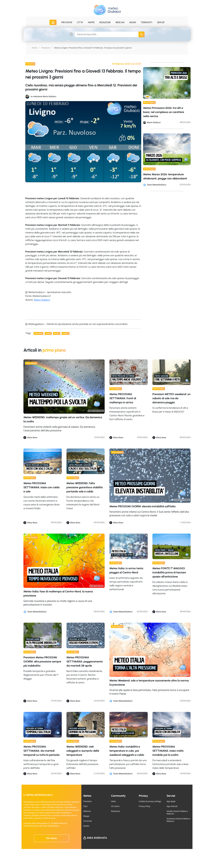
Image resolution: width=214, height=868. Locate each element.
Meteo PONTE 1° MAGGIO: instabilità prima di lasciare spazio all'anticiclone (169, 572)
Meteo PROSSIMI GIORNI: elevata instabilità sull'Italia (142, 506)
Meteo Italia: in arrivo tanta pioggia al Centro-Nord (126, 570)
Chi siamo (51, 838)
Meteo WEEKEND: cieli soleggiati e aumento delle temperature (83, 751)
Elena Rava (32, 438)
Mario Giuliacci (42, 300)
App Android (172, 806)
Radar (133, 22)
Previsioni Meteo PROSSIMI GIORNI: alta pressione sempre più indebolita (42, 661)
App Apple (171, 801)
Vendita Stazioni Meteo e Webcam (177, 812)
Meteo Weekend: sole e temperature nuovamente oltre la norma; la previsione (149, 683)
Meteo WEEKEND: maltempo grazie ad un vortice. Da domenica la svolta (63, 419)
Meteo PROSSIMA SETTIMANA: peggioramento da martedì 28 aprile (85, 661)
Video (114, 801)
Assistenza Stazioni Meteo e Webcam (178, 820)
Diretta (86, 826)
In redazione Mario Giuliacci (43, 96)
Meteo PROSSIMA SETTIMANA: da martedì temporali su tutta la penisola (41, 751)
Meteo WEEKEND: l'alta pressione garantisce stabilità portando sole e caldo (85, 487)
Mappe (86, 816)
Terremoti (88, 821)
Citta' (85, 806)
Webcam (120, 22)
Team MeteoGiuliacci (157, 185)
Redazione (116, 811)
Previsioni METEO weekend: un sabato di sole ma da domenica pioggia (171, 398)
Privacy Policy (145, 806)
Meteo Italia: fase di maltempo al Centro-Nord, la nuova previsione (58, 594)
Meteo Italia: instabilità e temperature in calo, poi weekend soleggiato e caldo (127, 751)
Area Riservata (97, 838)
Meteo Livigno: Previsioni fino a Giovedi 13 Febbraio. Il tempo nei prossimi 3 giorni (93, 48)
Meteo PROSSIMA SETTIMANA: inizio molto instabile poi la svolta (168, 751)
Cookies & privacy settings (150, 801)
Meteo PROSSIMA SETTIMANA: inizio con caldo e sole (41, 487)
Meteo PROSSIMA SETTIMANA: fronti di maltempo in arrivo (123, 398)
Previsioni (46, 48)
